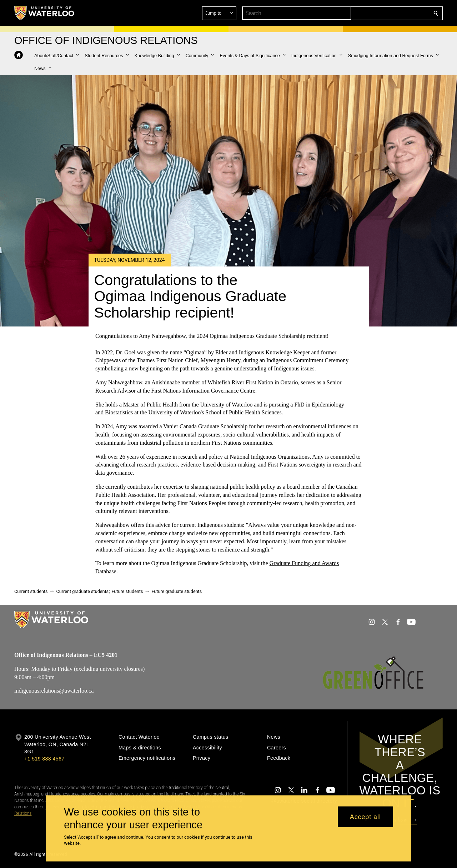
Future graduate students (177, 591)
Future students (127, 591)
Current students (31, 591)
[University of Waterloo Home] (45, 13)
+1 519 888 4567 (44, 759)
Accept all (365, 817)
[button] (384, 13)
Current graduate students (82, 591)
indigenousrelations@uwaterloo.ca (54, 691)
